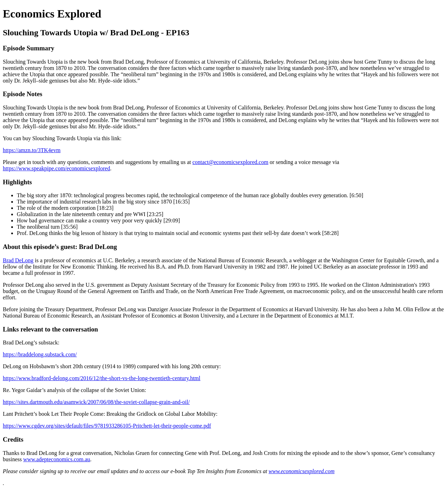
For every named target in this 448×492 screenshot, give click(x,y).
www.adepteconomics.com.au (57, 459)
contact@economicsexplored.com (230, 162)
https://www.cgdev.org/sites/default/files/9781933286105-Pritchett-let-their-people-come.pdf (107, 426)
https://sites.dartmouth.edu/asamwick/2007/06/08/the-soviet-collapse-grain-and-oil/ (96, 402)
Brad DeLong (18, 260)
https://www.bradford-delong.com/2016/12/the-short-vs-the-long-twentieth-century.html (101, 378)
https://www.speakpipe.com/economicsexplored (56, 168)
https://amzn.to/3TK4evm (32, 150)
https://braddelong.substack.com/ (40, 354)
